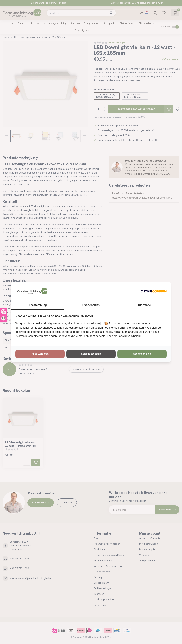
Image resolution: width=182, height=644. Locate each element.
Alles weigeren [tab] (40, 354)
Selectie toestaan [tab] (91, 354)
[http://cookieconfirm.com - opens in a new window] (154, 291)
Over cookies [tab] (91, 305)
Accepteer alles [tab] (142, 354)
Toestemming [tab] (38, 305)
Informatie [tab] (144, 305)
